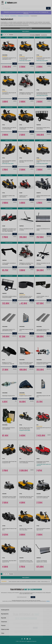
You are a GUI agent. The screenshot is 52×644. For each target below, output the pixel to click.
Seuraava (11, 35)
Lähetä (33, 597)
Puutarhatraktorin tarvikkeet (26, 28)
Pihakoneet (7, 16)
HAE (48, 8)
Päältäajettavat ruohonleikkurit (23, 16)
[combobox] (24, 8)
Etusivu (2, 16)
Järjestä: (38, 35)
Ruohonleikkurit (13, 16)
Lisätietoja (48, 601)
